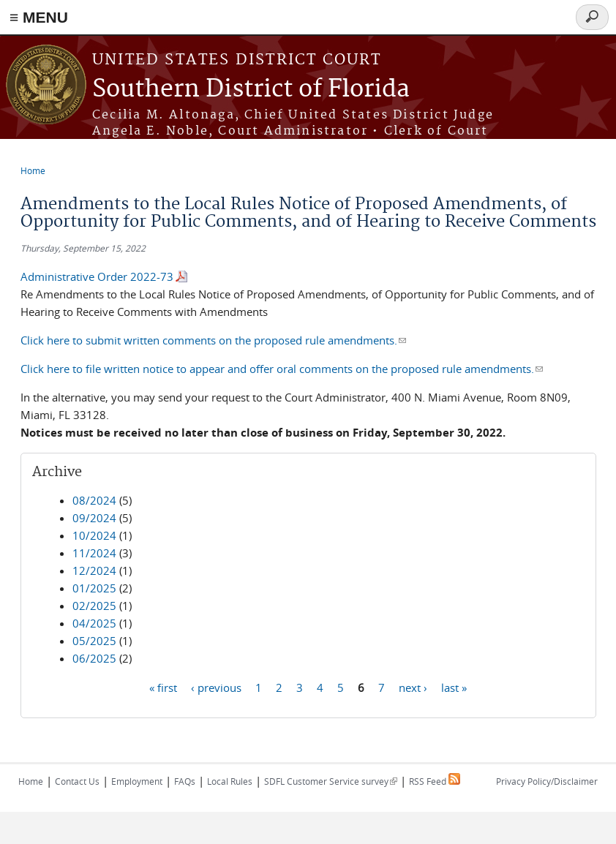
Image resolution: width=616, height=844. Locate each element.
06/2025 (94, 658)
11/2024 (94, 553)
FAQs (185, 781)
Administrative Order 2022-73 (97, 276)
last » (454, 687)
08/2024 (94, 500)
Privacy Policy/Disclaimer (547, 781)
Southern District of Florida (251, 90)
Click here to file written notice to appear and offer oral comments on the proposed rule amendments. (282, 369)
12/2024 (94, 570)
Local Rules (230, 781)
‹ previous (216, 687)
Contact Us (77, 781)
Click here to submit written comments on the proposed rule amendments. (213, 340)
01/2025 (94, 588)
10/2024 (94, 535)
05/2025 (94, 641)
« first (163, 687)
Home (33, 170)
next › (413, 687)
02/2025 (94, 606)
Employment (137, 781)
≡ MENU (39, 17)
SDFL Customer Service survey (331, 781)
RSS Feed (435, 781)
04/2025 (94, 623)
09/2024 (94, 518)
